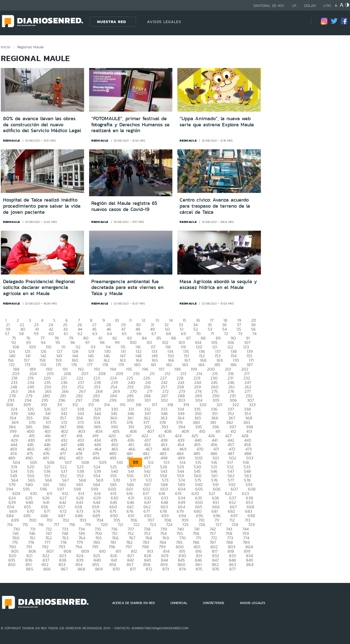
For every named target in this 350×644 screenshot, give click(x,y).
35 (210, 325)
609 (16, 493)
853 (62, 564)
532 (230, 467)
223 (97, 378)
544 (181, 471)
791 (29, 547)
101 (149, 342)
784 (163, 542)
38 (253, 325)
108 (16, 347)
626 (46, 498)
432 (64, 440)
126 (44, 351)
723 (153, 524)
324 (14, 409)
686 (45, 516)
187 (250, 365)
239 (114, 382)
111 (63, 347)
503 (250, 458)
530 (198, 467)
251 (64, 387)
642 (63, 502)
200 (211, 369)
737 (131, 529)
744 (245, 529)
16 (198, 320)
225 (130, 378)
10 (117, 320)
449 (98, 445)
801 (197, 547)
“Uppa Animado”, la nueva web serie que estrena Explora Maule (217, 122)
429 (14, 440)
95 (58, 342)
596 (44, 489)
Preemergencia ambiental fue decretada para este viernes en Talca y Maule (127, 287)
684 (10, 516)
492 (62, 458)
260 (215, 387)
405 (116, 431)
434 (97, 440)
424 (178, 436)
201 (228, 369)
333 (164, 409)
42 (51, 329)
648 (165, 502)
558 (164, 476)
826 (114, 556)
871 (133, 569)
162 (107, 360)
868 (81, 569)
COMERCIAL (179, 603)
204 (33, 373)
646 (131, 502)
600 (112, 489)
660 (113, 507)
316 (139, 405)
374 (97, 422)
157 (27, 360)
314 (107, 405)
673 (80, 511)
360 (114, 418)
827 (131, 556)
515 (198, 462)
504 (16, 462)
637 (233, 498)
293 (11, 400)
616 (130, 493)
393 (165, 427)
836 (29, 560)
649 (182, 502)
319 (186, 405)
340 (31, 413)
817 (215, 551)
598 (77, 489)
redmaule (12, 140)
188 (16, 369)
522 (64, 467)
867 (64, 569)
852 (45, 564)
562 (231, 476)
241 (148, 382)
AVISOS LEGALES (164, 22)
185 (217, 365)
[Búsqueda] (298, 22)
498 (164, 458)
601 (130, 489)
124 (12, 351)
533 (247, 467)
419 (95, 436)
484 (180, 453)
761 (32, 538)
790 (12, 547)
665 (199, 507)
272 (166, 391)
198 (177, 369)
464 (98, 449)
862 (215, 564)
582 (63, 485)
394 (182, 427)
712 (232, 520)
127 (59, 351)
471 (216, 449)
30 (138, 325)
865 (30, 569)
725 (186, 524)
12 (144, 320)
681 (215, 511)
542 (147, 471)
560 (198, 476)
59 (36, 334)
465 (115, 449)
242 (164, 382)
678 (163, 511)
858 (147, 564)
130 (108, 351)
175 (59, 365)
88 (203, 338)
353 (248, 413)
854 (79, 564)
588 (164, 485)
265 (48, 391)
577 (231, 480)
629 (97, 498)
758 (229, 533)
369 (15, 422)
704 (100, 520)
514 (182, 462)
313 (91, 405)
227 (163, 378)
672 (63, 511)
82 (115, 338)
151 (187, 356)
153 (218, 356)
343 (81, 413)
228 (180, 378)
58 (22, 334)
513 (167, 462)
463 (81, 449)
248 (14, 387)
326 (47, 409)
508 (85, 462)
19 (239, 320)
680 (198, 511)
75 (14, 338)
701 (49, 520)
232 (247, 378)
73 (240, 334)
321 (219, 405)
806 (32, 551)
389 (97, 427)
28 (109, 325)
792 (45, 547)
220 (47, 378)
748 (65, 533)
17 (212, 320)
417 (64, 436)
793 (62, 547)
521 (47, 467)
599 (95, 489)
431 (48, 440)
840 (97, 560)
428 (245, 436)
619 (178, 493)
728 (235, 524)
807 (50, 551)
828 (148, 556)
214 (199, 373)
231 (231, 378)
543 (164, 471)
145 (91, 356)
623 (245, 493)
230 (214, 378)
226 (147, 378)
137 (218, 351)
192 (81, 369)
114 (108, 347)
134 (170, 351)
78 (57, 338)
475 (30, 453)
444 (14, 445)
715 (25, 524)
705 (117, 520)
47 (123, 329)
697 (234, 516)
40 (23, 329)
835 (12, 560)
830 (182, 556)
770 (182, 538)
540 (115, 471)
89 (218, 338)
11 (130, 320)
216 (231, 373)
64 (109, 334)
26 (80, 325)
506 (51, 462)
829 (165, 556)
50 (167, 329)
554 (97, 476)
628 (80, 498)
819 (247, 551)
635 (199, 498)
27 (94, 325)
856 (113, 564)
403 (82, 431)
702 (66, 520)
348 (164, 413)
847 (215, 560)
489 (12, 458)
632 (148, 498)
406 (133, 431)
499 (181, 458)
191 (65, 369)
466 (132, 449)
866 (47, 569)
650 (199, 502)
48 (138, 329)
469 (183, 449)
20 (254, 320)
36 (224, 325)
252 (80, 387)
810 (102, 551)
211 (152, 373)
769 (166, 538)
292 (249, 396)
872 (149, 569)
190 (49, 369)
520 (31, 467)
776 (31, 542)
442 (231, 440)
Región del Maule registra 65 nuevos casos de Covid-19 (124, 206)
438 (164, 440)
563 (248, 476)
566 (49, 480)
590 (199, 485)
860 (182, 564)
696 (217, 516)
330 (115, 409)
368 (249, 418)
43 (66, 329)
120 (199, 347)
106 (231, 342)
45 (94, 329)
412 (233, 431)
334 (181, 409)
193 (97, 369)
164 (139, 360)
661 (130, 507)
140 (12, 356)
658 (79, 507)
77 (42, 338)
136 (202, 351)
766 (115, 538)
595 (27, 489)
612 (65, 493)
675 (113, 511)
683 (249, 511)
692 (148, 516)
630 (114, 498)
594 (10, 489)
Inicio (6, 47)
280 (46, 396)
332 (147, 409)
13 (157, 320)
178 (105, 365)
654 (11, 507)
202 (245, 369)
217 (247, 373)
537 (64, 471)
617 (146, 493)
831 (199, 556)
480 (113, 453)
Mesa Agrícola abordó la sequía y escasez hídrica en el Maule (218, 285)
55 (239, 329)
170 (236, 360)
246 (231, 382)
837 (46, 560)
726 (202, 524)
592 (232, 485)
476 (46, 453)
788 (229, 542)
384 (12, 427)
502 (233, 458)
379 (179, 422)
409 (185, 431)
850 (12, 564)
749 (82, 533)
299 (113, 400)
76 (28, 338)
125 (28, 351)
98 (102, 342)
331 (131, 409)
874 (182, 569)
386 (46, 427)
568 (82, 480)
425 (195, 436)
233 (14, 382)
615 (114, 493)
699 (15, 520)
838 (63, 560)
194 (113, 369)
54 (225, 329)
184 (201, 365)
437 (148, 440)
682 (231, 511)
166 (171, 360)
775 (15, 542)
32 (167, 325)
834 (249, 556)
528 (164, 467)
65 (124, 334)
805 (15, 551)
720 (104, 524)
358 (80, 418)
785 (179, 542)
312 (75, 405)
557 (147, 476)
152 (202, 356)
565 (32, 480)
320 (203, 405)
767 (132, 538)
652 (232, 502)
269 (116, 391)
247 (248, 382)
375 (113, 422)
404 (99, 431)
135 (186, 351)
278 (12, 396)
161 (91, 360)
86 (174, 338)
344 (97, 413)
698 (251, 516)
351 (215, 413)
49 (153, 329)
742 (213, 529)
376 (130, 422)
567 (66, 480)
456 (214, 445)
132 (139, 351)
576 (215, 480)
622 (229, 493)
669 (13, 511)
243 (181, 382)
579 (12, 485)
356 (46, 418)
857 (130, 564)
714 (10, 524)
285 (130, 396)
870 (116, 569)
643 (80, 502)
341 (48, 413)
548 (247, 471)
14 (171, 320)
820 (13, 556)
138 (234, 351)
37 (239, 325)
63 (95, 334)
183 (185, 365)
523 (80, 467)
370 (32, 422)
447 (64, 445)
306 (233, 400)
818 (231, 551)
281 (63, 396)
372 (64, 422)
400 (31, 431)
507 (68, 462)
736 (114, 529)
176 (74, 365)
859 (164, 564)
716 (41, 524)
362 (147, 418)
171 (251, 360)
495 (113, 458)
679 (180, 511)
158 (42, 360)
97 (87, 342)
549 (14, 476)
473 (249, 449)
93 (28, 342)
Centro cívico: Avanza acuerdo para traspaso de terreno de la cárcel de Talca (215, 206)
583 (80, 485)
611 (50, 493)
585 (113, 485)
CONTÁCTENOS (214, 603)
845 (181, 560)
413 (249, 431)
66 (139, 334)
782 (129, 542)
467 (149, 449)
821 (29, 556)
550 (31, 476)
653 (249, 502)
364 (181, 418)
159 (59, 360)
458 (247, 445)
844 (164, 560)
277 (248, 391)
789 (246, 542)
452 (147, 445)
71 (212, 334)
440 (198, 440)
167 (187, 360)
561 (215, 476)
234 (31, 382)
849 (250, 560)
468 (166, 449)
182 (169, 365)
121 (215, 347)
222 (80, 378)
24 (51, 325)
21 (8, 325)
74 (254, 334)
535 (31, 471)
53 (210, 329)
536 (47, 471)
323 (252, 405)
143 (59, 356)
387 (63, 427)
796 (112, 547)
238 (98, 382)
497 (147, 458)
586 (130, 485)
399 (13, 431)
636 (216, 498)
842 (131, 560)
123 (246, 347)
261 (231, 387)
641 (46, 502)
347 (148, 413)
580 (29, 485)
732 (49, 529)
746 (32, 533)
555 (114, 476)
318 (170, 405)
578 (247, 480)
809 (85, 551)
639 (12, 502)
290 (216, 396)
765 (99, 538)
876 (216, 569)
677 (147, 511)
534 (14, 471)
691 (131, 516)
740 (181, 529)
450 (115, 445)
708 (168, 520)
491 (46, 458)
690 (114, 516)
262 (248, 387)
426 (212, 436)
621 (212, 493)
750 (98, 533)
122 (230, 347)
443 (248, 440)
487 (231, 453)
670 (31, 511)
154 (234, 356)
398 (250, 427)
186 (234, 365)
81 (100, 338)
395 (199, 427)
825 (97, 556)
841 (114, 560)
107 (247, 342)
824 (80, 556)
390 (114, 427)
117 (153, 347)
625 (29, 498)
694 (182, 516)
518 (246, 462)
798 (145, 547)
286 (147, 396)
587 (147, 485)
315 (123, 405)
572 (149, 480)
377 (146, 422)
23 (36, 325)
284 (113, 396)
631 (131, 498)
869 (99, 569)
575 (198, 480)
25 (65, 325)
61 (66, 334)
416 (48, 436)
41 (37, 329)
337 (231, 409)
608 (252, 489)
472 (232, 449)
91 (248, 338)
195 (129, 369)
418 (79, 436)
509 (103, 462)
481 (130, 453)
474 (13, 453)
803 (232, 547)
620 (195, 493)
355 (29, 418)
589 (182, 485)
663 (164, 507)
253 (97, 387)
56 (254, 329)
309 (27, 405)
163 (123, 360)
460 (31, 449)
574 (182, 480)
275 (215, 391)
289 (198, 396)
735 (98, 529)
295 (45, 400)
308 (10, 405)
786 (196, 542)
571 (133, 480)
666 (216, 507)
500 (199, 458)
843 (148, 560)
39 (8, 329)
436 (131, 440)
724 (169, 524)
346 (131, 413)
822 (46, 556)
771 (198, 538)
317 (154, 405)
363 (164, 418)
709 (185, 520)
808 (67, 551)
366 (215, 418)
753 (147, 533)
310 (44, 405)
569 (100, 480)
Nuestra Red (112, 22)
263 (14, 391)
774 (246, 538)
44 (80, 329)
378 (163, 422)
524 (97, 467)
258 (181, 387)
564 (15, 480)
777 (47, 542)
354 (13, 418)
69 (183, 334)
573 (165, 480)
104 (198, 342)
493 (79, 458)
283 (96, 396)
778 (63, 542)
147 (123, 356)
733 (65, 529)
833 (232, 556)
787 (213, 542)
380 (196, 422)
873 (166, 569)
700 (33, 520)
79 (71, 338)
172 (12, 365)
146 (107, 356)
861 (199, 564)
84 (144, 338)
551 (47, 476)
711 (217, 520)
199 (194, 369)
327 (64, 409)
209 (119, 373)
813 (150, 551)
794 (79, 547)
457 (231, 445)
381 (213, 422)
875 (199, 569)
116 (138, 347)
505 (34, 462)
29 (123, 325)
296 (62, 400)
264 (31, 391)
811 (118, 551)
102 (165, 342)
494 (96, 458)
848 (232, 560)
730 (17, 529)
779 (80, 542)
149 (155, 356)
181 (153, 365)
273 (182, 391)
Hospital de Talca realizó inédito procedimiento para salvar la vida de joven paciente (42, 206)
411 (218, 431)
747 (49, 533)
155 (249, 356)
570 (117, 480)
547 (231, 471)
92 (14, 342)
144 (75, 356)
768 (149, 538)
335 (197, 409)
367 (232, 418)
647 (148, 502)
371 (48, 422)
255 (130, 387)
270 (133, 391)
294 (28, 400)
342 (64, 413)
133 (154, 351)
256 (147, 387)
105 (214, 342)
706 (134, 520)
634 (182, 498)
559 (181, 476)
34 (195, 325)
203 (16, 373)
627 (63, 498)
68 (168, 334)
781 (113, 542)
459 (13, 449)
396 (216, 427)
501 (216, 458)
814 (166, 551)
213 (183, 373)
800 (180, 547)
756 (196, 533)
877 (232, 569)
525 (114, 467)
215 (215, 373)
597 (61, 489)
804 (249, 547)
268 (99, 391)
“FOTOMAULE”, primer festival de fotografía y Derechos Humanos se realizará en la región (130, 124)
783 (146, 542)
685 (27, 516)
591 (216, 485)
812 (134, 551)
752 (131, 533)
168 (203, 360)
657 (62, 507)
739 (164, 529)
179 (121, 365)
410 (202, 431)
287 (164, 396)
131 (123, 351)
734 (81, 529)
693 (165, 516)
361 (130, 418)
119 (183, 347)
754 (163, 533)
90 (233, 338)
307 (250, 400)
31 (153, 325)
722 (136, 524)
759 (246, 533)
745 (16, 533)
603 (164, 489)
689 (96, 516)
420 (112, 436)
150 (171, 356)
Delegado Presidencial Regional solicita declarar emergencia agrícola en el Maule (39, 287)
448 (81, 445)
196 (145, 369)
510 (120, 462)
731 (33, 529)
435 (114, 440)
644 (97, 502)
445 (31, 445)
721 (120, 524)
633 (165, 498)
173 (27, 365)
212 (168, 373)
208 (102, 373)
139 (250, 351)
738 (147, 529)
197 (161, 369)
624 (12, 498)
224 (113, 378)
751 (115, 533)
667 (233, 507)
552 (64, 476)
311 (60, 405)
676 (130, 511)
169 (220, 360)
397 (233, 427)
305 (216, 400)
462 (64, 449)
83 (129, 338)
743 (229, 529)
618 (162, 493)
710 (202, 520)
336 (214, 409)
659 (96, 507)
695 (200, 516)
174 (43, 365)
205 (50, 373)
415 (32, 436)
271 (150, 391)
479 (96, 453)
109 (32, 347)
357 (63, 418)
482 (146, 453)
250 (48, 387)
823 (63, 556)
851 (29, 564)
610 (34, 493)
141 (28, 356)
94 (43, 342)
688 (79, 516)
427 (228, 436)
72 (226, 334)
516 (214, 462)
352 (231, 413)
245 (214, 382)
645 (114, 502)
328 (81, 409)
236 (64, 382)
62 (80, 334)
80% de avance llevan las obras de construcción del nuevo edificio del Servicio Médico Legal (42, 124)
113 (93, 347)
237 (81, 382)
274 (198, 391)
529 (181, 467)
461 (47, 449)
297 (79, 400)
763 (65, 538)
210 (136, 373)
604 (182, 489)
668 (250, 507)
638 (250, 498)
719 (88, 524)
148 (139, 356)
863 (233, 564)
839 (80, 560)
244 (198, 382)
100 (133, 342)
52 (196, 329)
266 (65, 391)
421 (129, 436)
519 (14, 467)
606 (217, 489)
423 (162, 436)
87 (188, 338)
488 (248, 453)
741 (197, 529)
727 (218, 524)
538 (81, 471)
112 (78, 347)
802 (214, 547)
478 (79, 453)
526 (130, 467)
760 (16, 538)
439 (181, 440)
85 (159, 338)
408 (168, 431)
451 (131, 445)
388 (80, 427)
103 (182, 342)
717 (56, 524)
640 (30, 502)
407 (151, 431)
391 (131, 427)
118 (168, 347)
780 (97, 542)
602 (147, 489)
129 (91, 351)
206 (68, 373)
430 (31, 440)
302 (164, 400)
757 (213, 533)
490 (29, 458)
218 (14, 378)
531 (214, 467)
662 (147, 507)
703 (83, 520)
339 (14, 413)
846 (198, 560)
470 (200, 449)
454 (181, 445)
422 (145, 436)
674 (97, 511)
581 (46, 485)
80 (86, 338)
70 (198, 334)
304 (199, 400)
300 (130, 400)
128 (75, 351)
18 (225, 320)
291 (233, 396)
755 (180, 533)
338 (247, 409)
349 (181, 413)
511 (135, 462)
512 (151, 462)
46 (109, 329)
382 (230, 422)
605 (199, 489)
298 (96, 400)
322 (236, 405)
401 (48, 431)
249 (31, 387)
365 (198, 418)
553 (80, 476)
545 (197, 471)
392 (148, 427)
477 (63, 453)
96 (73, 342)
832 (216, 556)
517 (230, 462)
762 (49, 538)
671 (47, 511)
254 (114, 387)
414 (16, 436)
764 (82, 538)
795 (95, 547)
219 (31, 378)
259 (197, 387)
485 (197, 453)
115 (123, 347)
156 (11, 360)
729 (251, 524)
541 (131, 471)
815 (182, 551)
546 (214, 471)
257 (164, 387)
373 (81, 422)
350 (198, 413)
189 (33, 369)
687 (62, 516)
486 (214, 453)
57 (7, 334)
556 (130, 476)
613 (81, 493)
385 (29, 427)
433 (81, 440)
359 (96, 418)
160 (75, 360)
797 (129, 547)
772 (214, 538)
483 (163, 453)
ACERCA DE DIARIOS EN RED (134, 603)
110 (49, 347)
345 (114, 413)
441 (215, 440)
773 (230, 538)
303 (182, 400)
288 (181, 396)
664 (182, 507)
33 (181, 325)
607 (234, 489)
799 (162, 547)
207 (85, 373)
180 (137, 365)
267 (82, 391)
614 (97, 493)
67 (154, 334)
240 (132, 382)
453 (164, 445)
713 (248, 520)
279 (29, 396)
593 (249, 485)
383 (247, 422)
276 (231, 391)
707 (151, 520)
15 (184, 320)
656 (45, 507)
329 (98, 409)
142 (43, 356)
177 (90, 365)
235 (47, 382)
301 (148, 400)
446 (47, 445)
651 (216, 502)
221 (64, 378)
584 (96, 485)
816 (199, 551)
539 (98, 471)
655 (28, 507)
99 (117, 342)
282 (80, 396)
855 (96, 564)
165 (155, 360)
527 (147, 467)
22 (22, 325)
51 (182, 329)
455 (197, 445)
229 (197, 378)
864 (250, 564)
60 (51, 334)
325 (31, 409)
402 (64, 431)
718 (72, 524)
